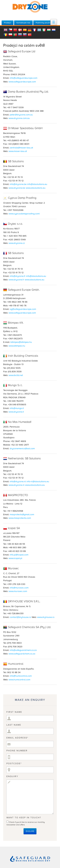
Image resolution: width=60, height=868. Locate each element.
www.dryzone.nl (17, 485)
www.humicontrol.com (19, 680)
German (30, 30)
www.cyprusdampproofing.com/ (24, 214)
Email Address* (17, 738)
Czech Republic (10, 30)
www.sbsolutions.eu (36, 188)
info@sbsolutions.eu (37, 184)
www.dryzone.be (17, 188)
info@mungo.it (17, 408)
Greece (39, 30)
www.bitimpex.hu (17, 346)
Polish (10, 35)
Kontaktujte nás (23, 23)
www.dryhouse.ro (46, 617)
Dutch (54, 30)
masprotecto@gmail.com (22, 514)
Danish (20, 30)
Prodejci (8, 23)
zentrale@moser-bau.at (21, 148)
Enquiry (12, 776)
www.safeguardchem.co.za (22, 654)
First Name (14, 712)
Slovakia (25, 35)
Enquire (30, 831)
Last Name (14, 725)
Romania (6, 35)
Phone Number (17, 751)
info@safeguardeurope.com (24, 78)
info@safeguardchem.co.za (23, 650)
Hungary (49, 30)
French (34, 30)
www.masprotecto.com (20, 518)
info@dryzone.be (18, 184)
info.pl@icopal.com (19, 555)
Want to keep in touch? (24, 818)
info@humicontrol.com (21, 676)
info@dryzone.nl (18, 481)
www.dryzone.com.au (19, 118)
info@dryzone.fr (18, 276)
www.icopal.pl (15, 558)
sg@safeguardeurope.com (23, 309)
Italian (44, 30)
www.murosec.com (18, 591)
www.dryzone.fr (16, 280)
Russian (20, 35)
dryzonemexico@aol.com (22, 448)
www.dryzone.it (16, 412)
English (6, 30)
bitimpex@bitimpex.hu (21, 342)
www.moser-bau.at (18, 151)
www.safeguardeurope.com (22, 82)
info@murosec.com (19, 588)
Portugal (15, 35)
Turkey (30, 35)
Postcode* (14, 764)
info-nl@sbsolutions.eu (38, 481)
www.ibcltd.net (16, 375)
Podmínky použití (43, 23)
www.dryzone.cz (17, 243)
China (15, 30)
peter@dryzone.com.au (21, 115)
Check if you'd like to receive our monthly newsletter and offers (26, 823)
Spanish (25, 30)
